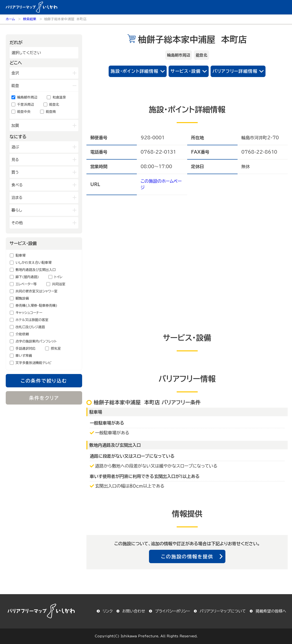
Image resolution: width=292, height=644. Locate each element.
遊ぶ (15, 147)
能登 (15, 86)
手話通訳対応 (26, 348)
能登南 (51, 112)
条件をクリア (44, 398)
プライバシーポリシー (173, 611)
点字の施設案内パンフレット (36, 341)
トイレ (58, 277)
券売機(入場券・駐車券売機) (36, 306)
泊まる (17, 197)
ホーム (10, 19)
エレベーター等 (26, 284)
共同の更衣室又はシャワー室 (37, 291)
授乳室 (56, 348)
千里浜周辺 (26, 104)
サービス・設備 (186, 71)
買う (15, 172)
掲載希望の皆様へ (271, 611)
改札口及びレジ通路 (30, 327)
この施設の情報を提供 (187, 556)
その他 (17, 223)
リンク (108, 611)
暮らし (17, 210)
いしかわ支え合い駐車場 (34, 263)
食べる (17, 185)
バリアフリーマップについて (223, 611)
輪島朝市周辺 (27, 97)
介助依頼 (22, 334)
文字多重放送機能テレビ (34, 363)
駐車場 (21, 255)
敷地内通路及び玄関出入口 (36, 270)
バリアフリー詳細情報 (235, 71)
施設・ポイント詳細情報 (135, 71)
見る (15, 160)
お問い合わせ (134, 611)
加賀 (15, 125)
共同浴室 (59, 284)
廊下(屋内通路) (27, 277)
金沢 (15, 73)
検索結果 (30, 19)
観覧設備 (22, 298)
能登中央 (24, 112)
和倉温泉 (59, 97)
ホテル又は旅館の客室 (32, 320)
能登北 (54, 104)
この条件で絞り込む (44, 381)
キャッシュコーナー (29, 313)
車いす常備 (24, 356)
